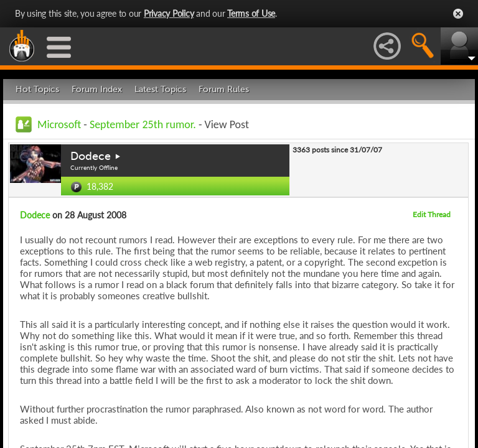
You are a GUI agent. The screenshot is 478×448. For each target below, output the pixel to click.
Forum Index (97, 89)
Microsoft (59, 124)
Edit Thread (432, 214)
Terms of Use (251, 13)
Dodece (91, 156)
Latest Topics (160, 89)
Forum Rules (224, 89)
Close (458, 14)
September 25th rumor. (144, 124)
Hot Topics (37, 89)
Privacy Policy (169, 13)
